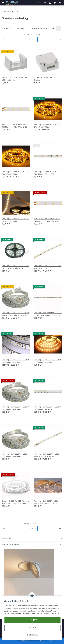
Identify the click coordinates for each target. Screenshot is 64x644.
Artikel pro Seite (38, 29)
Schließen (33, 628)
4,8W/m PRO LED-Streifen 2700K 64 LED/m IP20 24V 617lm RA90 (47, 220)
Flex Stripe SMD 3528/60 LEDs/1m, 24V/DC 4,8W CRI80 (16, 173)
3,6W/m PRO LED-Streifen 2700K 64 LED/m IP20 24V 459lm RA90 (15, 126)
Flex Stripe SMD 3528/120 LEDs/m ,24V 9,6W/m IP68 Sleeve (15, 408)
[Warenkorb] (60, 3)
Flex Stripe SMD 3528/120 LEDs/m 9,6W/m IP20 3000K (15, 220)
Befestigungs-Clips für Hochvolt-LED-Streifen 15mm (15, 79)
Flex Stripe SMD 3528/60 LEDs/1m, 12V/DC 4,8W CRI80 (48, 126)
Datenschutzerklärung (51, 613)
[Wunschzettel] (55, 3)
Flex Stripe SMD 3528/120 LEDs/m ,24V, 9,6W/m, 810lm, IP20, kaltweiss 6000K (15, 267)
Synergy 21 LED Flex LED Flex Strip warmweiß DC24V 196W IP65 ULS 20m (16, 502)
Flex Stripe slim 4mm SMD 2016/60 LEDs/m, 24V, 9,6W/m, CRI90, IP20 (48, 314)
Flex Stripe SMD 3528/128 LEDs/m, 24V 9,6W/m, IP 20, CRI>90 (48, 455)
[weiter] (60, 39)
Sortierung (20, 29)
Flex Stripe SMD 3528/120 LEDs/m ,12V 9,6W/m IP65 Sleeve (47, 361)
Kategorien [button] (8, 538)
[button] (45, 3)
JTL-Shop (51, 641)
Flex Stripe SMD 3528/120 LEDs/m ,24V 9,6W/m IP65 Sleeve (15, 361)
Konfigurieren (32, 635)
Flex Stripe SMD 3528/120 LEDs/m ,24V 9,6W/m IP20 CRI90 (47, 408)
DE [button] (38, 3)
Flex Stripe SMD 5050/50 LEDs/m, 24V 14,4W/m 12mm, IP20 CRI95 (47, 502)
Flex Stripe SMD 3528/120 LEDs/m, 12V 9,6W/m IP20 (48, 267)
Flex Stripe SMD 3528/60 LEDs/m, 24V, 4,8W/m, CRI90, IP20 (47, 173)
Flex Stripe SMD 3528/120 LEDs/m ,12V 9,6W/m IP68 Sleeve (15, 455)
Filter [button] (7, 29)
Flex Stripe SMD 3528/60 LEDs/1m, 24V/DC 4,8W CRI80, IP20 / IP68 (16, 314)
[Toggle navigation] (3, 2)
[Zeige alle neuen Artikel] (61, 545)
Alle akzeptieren (32, 620)
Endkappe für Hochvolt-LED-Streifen (45, 79)
